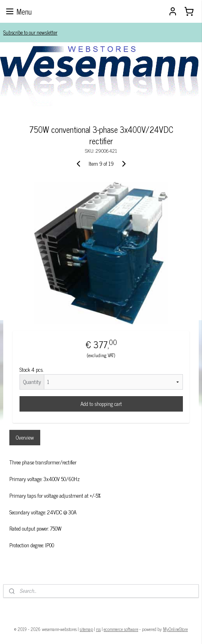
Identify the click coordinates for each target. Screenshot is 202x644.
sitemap (86, 629)
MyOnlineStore (175, 629)
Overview (25, 437)
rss (98, 629)
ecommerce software (121, 629)
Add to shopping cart (101, 404)
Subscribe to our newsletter (30, 32)
